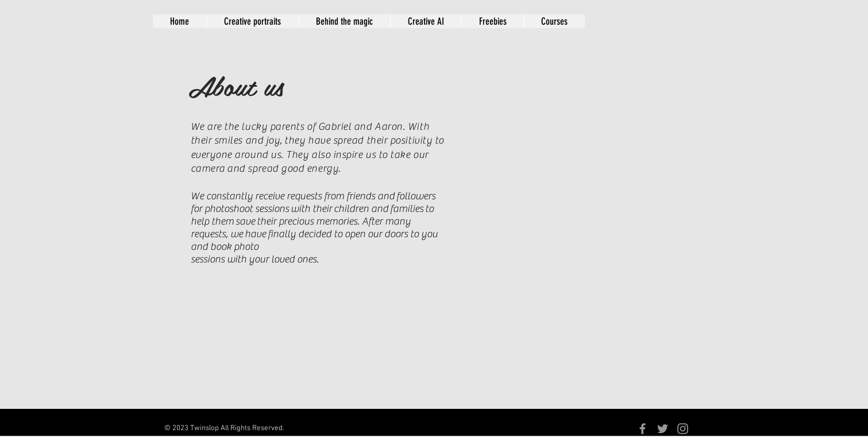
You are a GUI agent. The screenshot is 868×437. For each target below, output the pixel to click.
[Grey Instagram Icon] (683, 429)
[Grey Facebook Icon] (643, 429)
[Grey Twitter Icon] (663, 429)
